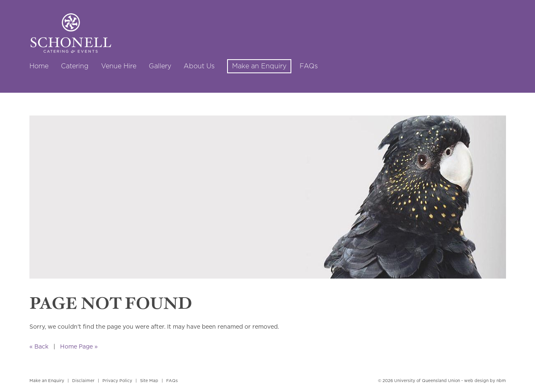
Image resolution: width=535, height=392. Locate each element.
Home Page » (79, 346)
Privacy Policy (117, 381)
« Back (39, 346)
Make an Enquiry (47, 381)
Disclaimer (83, 381)
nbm (501, 381)
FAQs (172, 381)
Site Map (149, 381)
